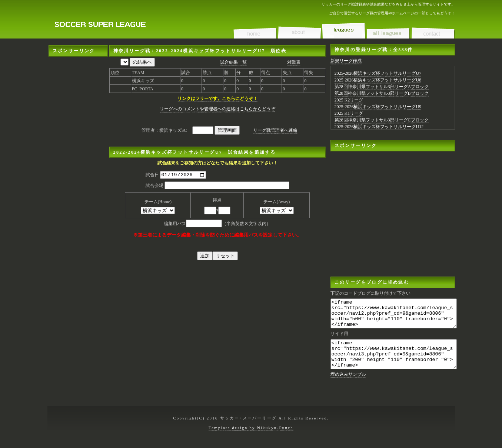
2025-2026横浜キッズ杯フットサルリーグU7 (378, 73)
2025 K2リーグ (349, 100)
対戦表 (294, 62)
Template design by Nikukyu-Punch (251, 431)
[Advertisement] (78, 168)
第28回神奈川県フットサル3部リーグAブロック (382, 87)
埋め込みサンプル (348, 385)
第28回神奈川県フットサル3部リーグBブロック (382, 93)
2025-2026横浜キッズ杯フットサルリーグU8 (378, 80)
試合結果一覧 (233, 62)
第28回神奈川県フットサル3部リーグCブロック (382, 120)
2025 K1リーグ (349, 113)
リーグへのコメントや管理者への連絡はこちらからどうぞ (217, 109)
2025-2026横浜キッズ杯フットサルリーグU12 (379, 127)
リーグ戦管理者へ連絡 (275, 130)
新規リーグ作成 (346, 61)
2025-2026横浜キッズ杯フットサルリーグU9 (378, 107)
